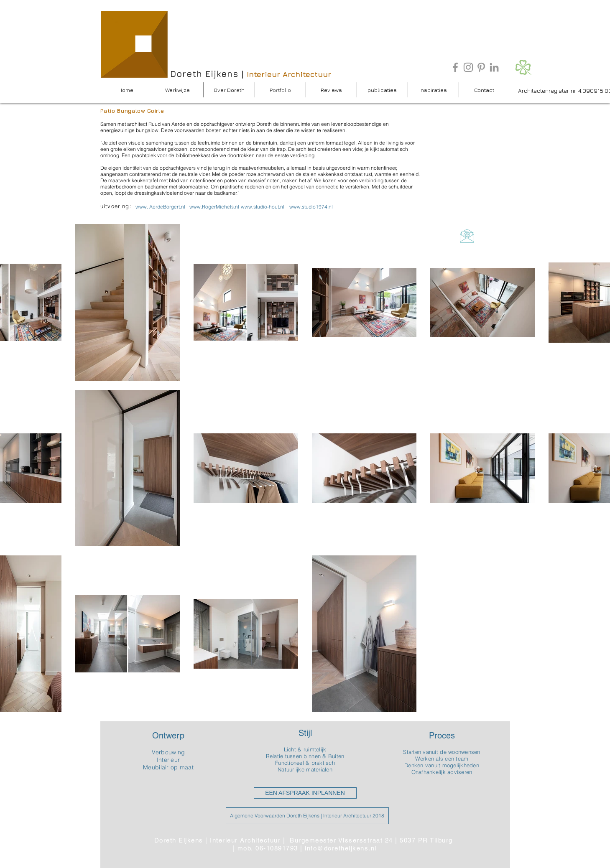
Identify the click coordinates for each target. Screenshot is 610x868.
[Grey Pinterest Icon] (481, 67)
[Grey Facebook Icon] (455, 67)
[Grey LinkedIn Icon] (494, 67)
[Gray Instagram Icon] (468, 67)
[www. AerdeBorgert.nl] (160, 207)
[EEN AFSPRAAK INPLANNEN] (305, 793)
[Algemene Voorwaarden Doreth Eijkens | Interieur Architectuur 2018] (307, 816)
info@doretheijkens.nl (341, 848)
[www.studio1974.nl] (311, 207)
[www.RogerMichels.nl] (214, 207)
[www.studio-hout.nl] (263, 207)
